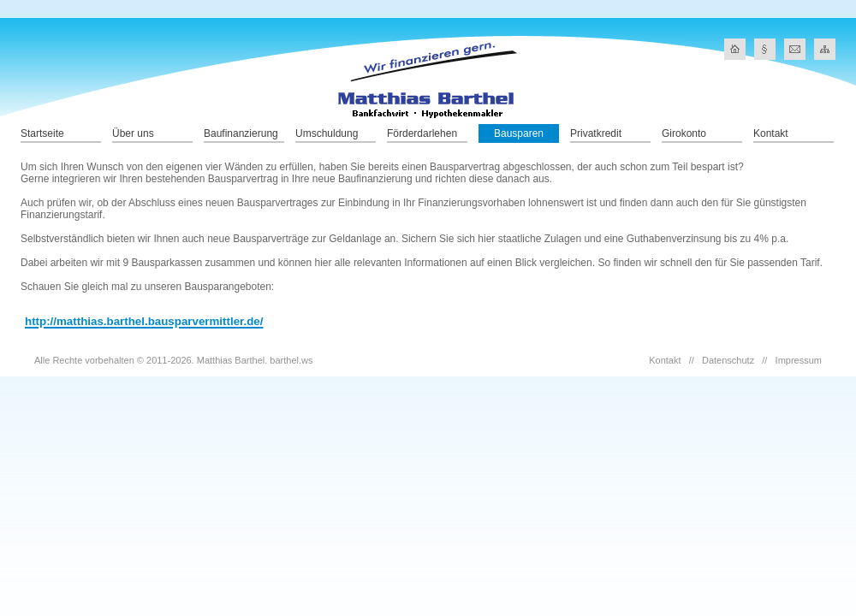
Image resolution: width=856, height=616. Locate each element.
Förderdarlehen (422, 133)
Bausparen (519, 133)
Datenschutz (728, 360)
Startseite (42, 133)
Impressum (799, 360)
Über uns (133, 133)
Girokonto (684, 133)
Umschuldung (327, 133)
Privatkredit (596, 133)
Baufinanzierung (241, 133)
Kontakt (771, 133)
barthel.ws (291, 360)
